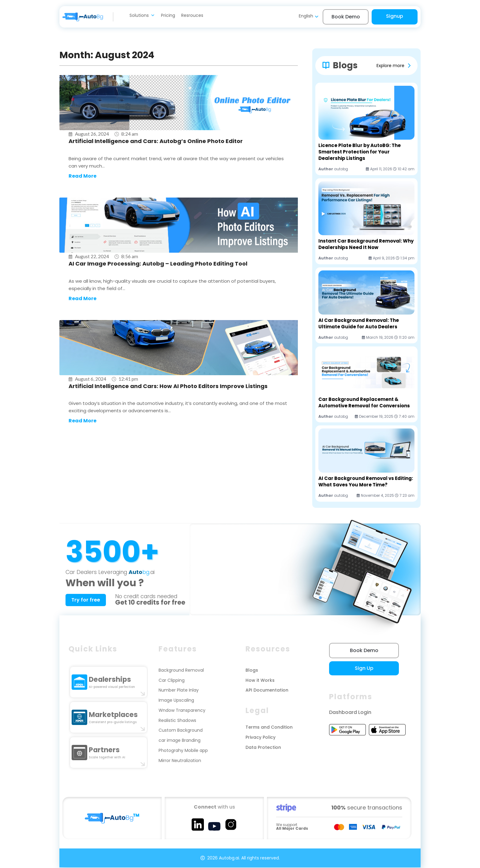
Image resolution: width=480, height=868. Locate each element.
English (306, 16)
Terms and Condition (269, 728)
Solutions (142, 15)
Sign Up (360, 669)
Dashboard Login (350, 713)
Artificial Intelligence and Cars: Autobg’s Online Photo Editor (156, 141)
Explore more (390, 66)
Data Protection (263, 748)
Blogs (252, 671)
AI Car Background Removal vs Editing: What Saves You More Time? (366, 481)
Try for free (87, 600)
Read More (82, 176)
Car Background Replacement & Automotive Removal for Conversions (364, 402)
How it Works (260, 681)
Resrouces (192, 15)
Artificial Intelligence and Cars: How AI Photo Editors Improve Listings (168, 387)
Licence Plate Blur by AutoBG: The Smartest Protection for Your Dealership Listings (360, 152)
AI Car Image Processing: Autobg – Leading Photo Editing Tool (158, 264)
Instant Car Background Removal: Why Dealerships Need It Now (366, 244)
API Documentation (267, 691)
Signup (395, 16)
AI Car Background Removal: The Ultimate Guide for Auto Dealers (359, 323)
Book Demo (346, 17)
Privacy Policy (261, 738)
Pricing (168, 15)
